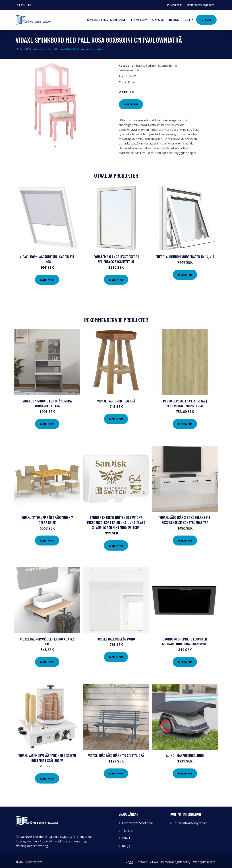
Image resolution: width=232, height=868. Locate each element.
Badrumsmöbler (130, 69)
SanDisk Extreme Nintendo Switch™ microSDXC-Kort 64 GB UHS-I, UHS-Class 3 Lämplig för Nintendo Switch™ (116, 521)
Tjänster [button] (138, 19)
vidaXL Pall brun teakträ (116, 400)
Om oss (158, 19)
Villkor (154, 861)
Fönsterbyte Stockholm (105, 19)
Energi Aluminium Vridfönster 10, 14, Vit (185, 256)
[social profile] (29, 5)
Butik (189, 19)
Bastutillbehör (168, 65)
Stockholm (175, 5)
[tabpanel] (56, 101)
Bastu (140, 65)
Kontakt (141, 861)
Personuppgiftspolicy (176, 861)
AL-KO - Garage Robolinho (185, 754)
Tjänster (128, 830)
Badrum (151, 65)
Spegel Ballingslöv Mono (116, 638)
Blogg (174, 19)
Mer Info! (131, 103)
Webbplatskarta (204, 861)
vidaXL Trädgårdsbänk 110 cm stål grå (116, 754)
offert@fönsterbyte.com (200, 5)
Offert (206, 19)
